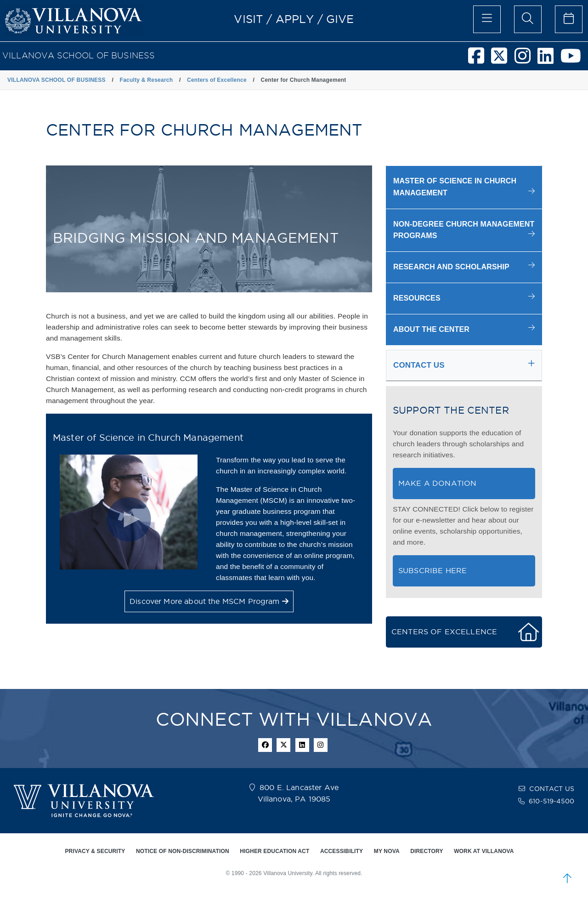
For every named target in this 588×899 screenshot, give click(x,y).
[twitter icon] (283, 745)
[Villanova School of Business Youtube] (574, 60)
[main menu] (487, 19)
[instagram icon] (321, 745)
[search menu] (528, 19)
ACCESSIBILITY (342, 851)
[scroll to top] (567, 878)
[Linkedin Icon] (302, 745)
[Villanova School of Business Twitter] (503, 60)
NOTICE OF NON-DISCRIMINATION (183, 851)
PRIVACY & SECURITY (95, 851)
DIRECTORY (427, 851)
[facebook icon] (265, 745)
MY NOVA (387, 851)
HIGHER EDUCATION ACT (274, 851)
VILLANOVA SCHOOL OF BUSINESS (79, 55)
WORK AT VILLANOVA (484, 851)
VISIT (249, 19)
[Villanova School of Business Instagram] (526, 60)
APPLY (295, 19)
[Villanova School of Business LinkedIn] (549, 60)
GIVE (340, 19)
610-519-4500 (551, 801)
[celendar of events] (569, 19)
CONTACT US (552, 789)
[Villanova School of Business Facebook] (480, 60)
